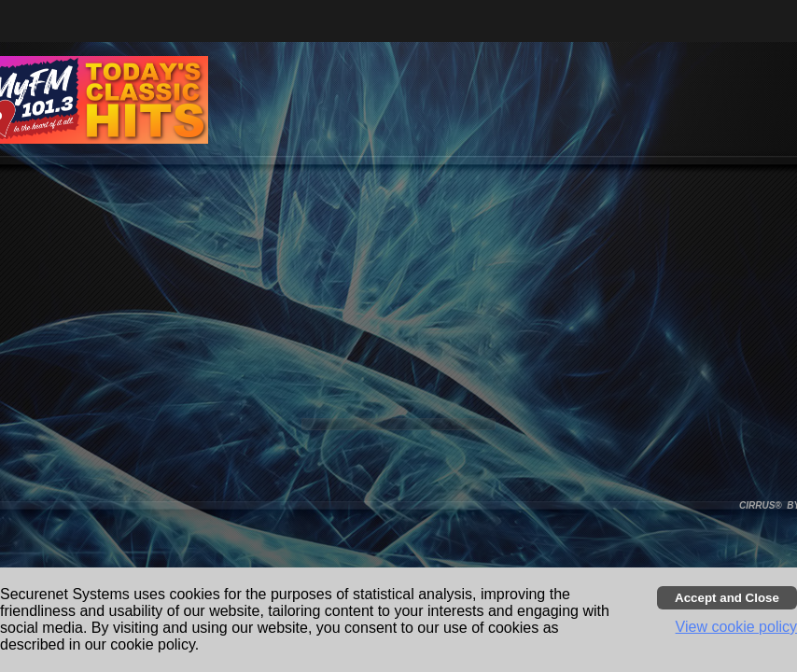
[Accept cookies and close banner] (727, 598)
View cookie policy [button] (736, 627)
